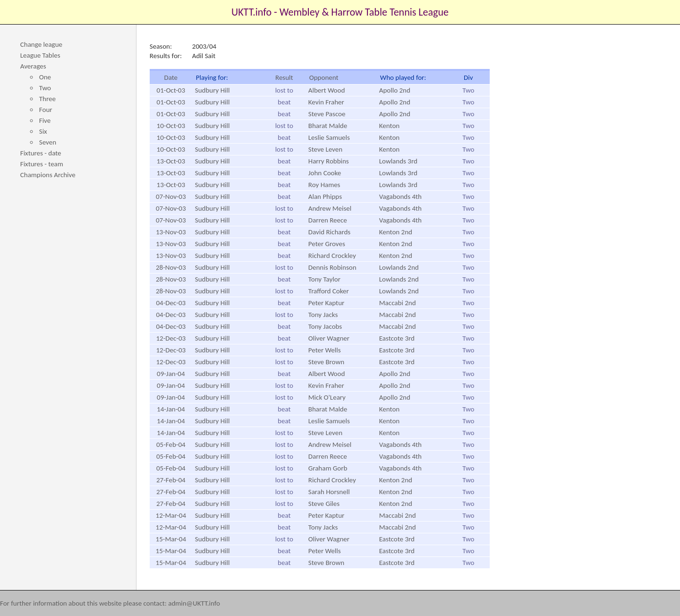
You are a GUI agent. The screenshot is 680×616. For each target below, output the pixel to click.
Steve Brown (326, 362)
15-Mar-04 (171, 539)
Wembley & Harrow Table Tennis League (364, 12)
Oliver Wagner (329, 338)
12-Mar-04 (171, 515)
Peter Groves (327, 244)
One (45, 77)
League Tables (40, 55)
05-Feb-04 (171, 445)
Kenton (389, 126)
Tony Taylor (324, 279)
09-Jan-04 (171, 374)
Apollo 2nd (395, 90)
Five (45, 120)
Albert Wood (327, 90)
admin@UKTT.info (194, 603)
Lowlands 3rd (398, 161)
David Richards (329, 232)
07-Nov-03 (171, 197)
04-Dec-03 (171, 303)
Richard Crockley (332, 256)
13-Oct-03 (171, 161)
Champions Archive (48, 175)
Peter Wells (325, 350)
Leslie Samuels (329, 137)
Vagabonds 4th (400, 197)
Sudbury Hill (212, 90)
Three (47, 99)
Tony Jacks (323, 315)
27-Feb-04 (171, 480)
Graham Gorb (328, 468)
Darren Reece (328, 220)
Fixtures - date (41, 153)
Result (284, 77)
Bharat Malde (328, 126)
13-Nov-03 (171, 232)
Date (171, 77)
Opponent (324, 77)
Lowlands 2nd (399, 267)
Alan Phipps (325, 197)
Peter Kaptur (326, 303)
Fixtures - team (42, 164)
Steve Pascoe (327, 114)
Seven (48, 142)
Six (43, 131)
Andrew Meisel (330, 208)
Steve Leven (325, 149)
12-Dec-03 (171, 338)
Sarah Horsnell (329, 492)
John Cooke (325, 173)
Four (46, 110)
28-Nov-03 (171, 267)
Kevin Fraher (326, 102)
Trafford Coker (329, 291)
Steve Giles (324, 504)
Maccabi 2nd (398, 303)
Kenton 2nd (396, 232)
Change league (41, 44)
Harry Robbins (329, 161)
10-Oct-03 (171, 126)
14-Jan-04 (171, 409)
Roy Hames (324, 185)
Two (45, 88)
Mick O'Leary (327, 397)
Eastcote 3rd (397, 338)
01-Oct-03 (171, 90)
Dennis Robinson (332, 267)
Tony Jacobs (325, 326)
